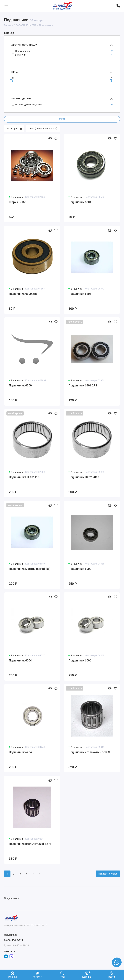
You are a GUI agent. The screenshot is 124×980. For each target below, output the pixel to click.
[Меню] (6, 6)
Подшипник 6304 (80, 202)
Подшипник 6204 (20, 752)
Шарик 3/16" (17, 202)
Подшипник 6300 (20, 385)
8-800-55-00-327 (14, 941)
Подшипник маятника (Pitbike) (30, 569)
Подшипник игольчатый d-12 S (89, 752)
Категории (14, 129)
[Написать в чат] (117, 962)
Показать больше (108, 874)
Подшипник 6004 (20, 660)
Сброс (62, 119)
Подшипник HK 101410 (24, 477)
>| (40, 874)
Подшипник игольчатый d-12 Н (30, 844)
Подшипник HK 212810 (84, 477)
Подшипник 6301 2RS (83, 385)
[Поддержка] (118, 6)
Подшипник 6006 (80, 660)
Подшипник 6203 (80, 294)
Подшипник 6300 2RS (23, 294)
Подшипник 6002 (80, 569)
